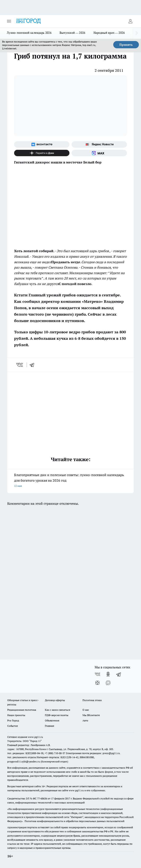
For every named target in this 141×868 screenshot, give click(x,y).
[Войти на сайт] (130, 21)
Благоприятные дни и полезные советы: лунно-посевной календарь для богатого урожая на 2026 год (70, 481)
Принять (126, 45)
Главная (49, 726)
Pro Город (13, 720)
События (12, 726)
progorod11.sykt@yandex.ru (24, 761)
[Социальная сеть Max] (99, 153)
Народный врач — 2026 (109, 33)
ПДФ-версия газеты (57, 715)
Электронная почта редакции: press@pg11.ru (93, 753)
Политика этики (92, 700)
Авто (85, 720)
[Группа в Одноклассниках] (108, 674)
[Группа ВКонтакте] (42, 144)
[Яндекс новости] (99, 144)
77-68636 (42, 798)
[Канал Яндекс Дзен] (42, 153)
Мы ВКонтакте (91, 715)
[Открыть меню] (9, 21)
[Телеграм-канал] (119, 674)
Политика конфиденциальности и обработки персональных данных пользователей (74, 821)
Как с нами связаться (57, 710)
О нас (86, 710)
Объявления (52, 720)
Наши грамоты (16, 715)
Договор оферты (55, 700)
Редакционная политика (22, 710)
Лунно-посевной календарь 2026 (29, 33)
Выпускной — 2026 (73, 33)
